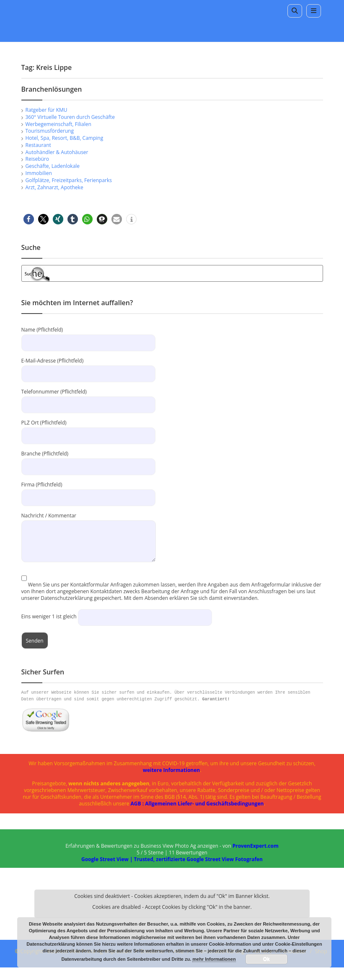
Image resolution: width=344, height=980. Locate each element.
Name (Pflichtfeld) (88, 336)
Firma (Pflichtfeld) (88, 491)
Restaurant (38, 145)
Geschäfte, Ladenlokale (53, 166)
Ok (266, 959)
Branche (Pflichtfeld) (88, 460)
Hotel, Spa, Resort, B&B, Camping (65, 138)
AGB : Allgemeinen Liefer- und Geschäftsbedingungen (197, 804)
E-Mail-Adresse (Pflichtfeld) (88, 367)
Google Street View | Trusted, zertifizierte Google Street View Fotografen (172, 859)
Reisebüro (37, 159)
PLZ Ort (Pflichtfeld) (88, 429)
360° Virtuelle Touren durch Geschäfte (70, 117)
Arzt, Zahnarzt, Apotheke (54, 187)
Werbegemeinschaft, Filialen (58, 124)
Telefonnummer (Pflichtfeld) (88, 398)
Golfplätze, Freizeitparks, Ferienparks (69, 180)
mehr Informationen (214, 959)
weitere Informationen (172, 770)
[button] (29, 219)
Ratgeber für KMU (47, 110)
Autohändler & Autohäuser (57, 152)
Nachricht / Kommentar (89, 528)
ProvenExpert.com (256, 846)
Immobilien (39, 173)
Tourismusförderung (50, 131)
